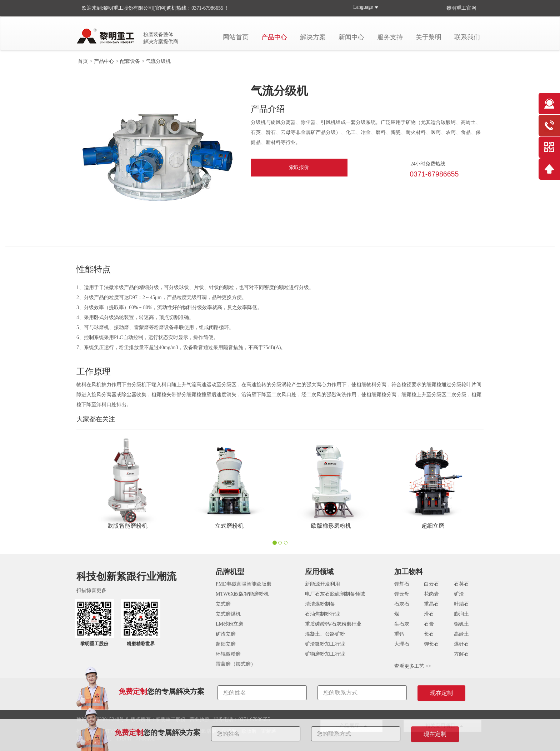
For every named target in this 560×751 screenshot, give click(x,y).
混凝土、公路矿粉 (325, 634)
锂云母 (402, 594)
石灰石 (402, 604)
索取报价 (299, 167)
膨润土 (461, 614)
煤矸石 (461, 644)
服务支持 (390, 37)
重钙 (399, 634)
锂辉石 (402, 584)
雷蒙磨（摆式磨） (236, 664)
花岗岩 (431, 594)
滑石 (429, 614)
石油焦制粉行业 (322, 614)
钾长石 (431, 644)
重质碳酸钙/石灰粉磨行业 (333, 624)
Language (363, 7)
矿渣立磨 (226, 634)
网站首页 (236, 37)
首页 (83, 61)
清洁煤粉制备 (320, 604)
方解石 (461, 654)
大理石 (402, 644)
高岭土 (461, 634)
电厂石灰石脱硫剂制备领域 (335, 594)
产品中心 (274, 37)
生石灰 (402, 624)
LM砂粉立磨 (229, 624)
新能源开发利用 (322, 584)
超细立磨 (226, 644)
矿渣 (459, 594)
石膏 (429, 624)
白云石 (431, 584)
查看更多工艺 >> (413, 666)
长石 (429, 634)
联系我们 (467, 37)
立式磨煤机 (228, 614)
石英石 (461, 584)
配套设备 (130, 61)
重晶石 (431, 604)
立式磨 (223, 604)
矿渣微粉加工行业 (325, 644)
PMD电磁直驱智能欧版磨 (244, 584)
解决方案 (313, 37)
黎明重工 (456, 8)
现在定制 (435, 734)
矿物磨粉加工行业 (325, 654)
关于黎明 (429, 37)
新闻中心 (351, 37)
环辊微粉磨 (228, 654)
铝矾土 (461, 624)
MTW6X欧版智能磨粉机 (242, 594)
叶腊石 (461, 604)
